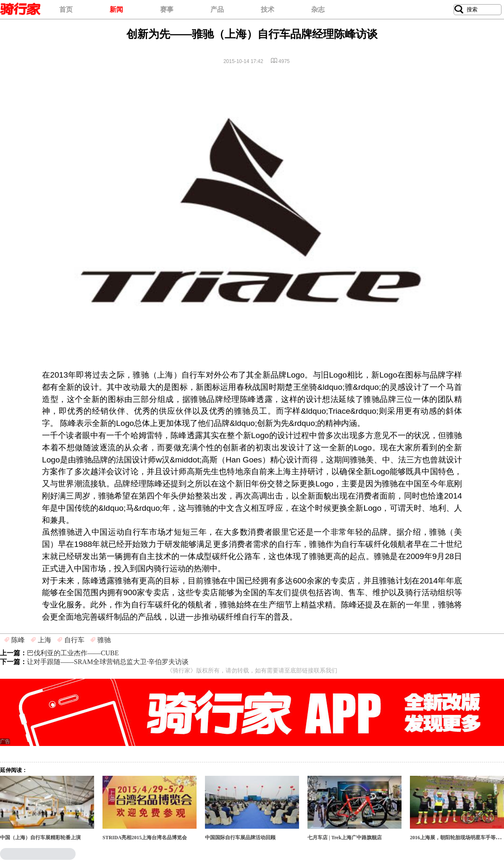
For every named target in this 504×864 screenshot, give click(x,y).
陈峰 (18, 640)
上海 (45, 640)
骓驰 (104, 640)
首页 (66, 9)
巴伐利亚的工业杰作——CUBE (73, 653)
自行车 (74, 640)
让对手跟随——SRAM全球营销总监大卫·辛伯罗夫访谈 (108, 662)
